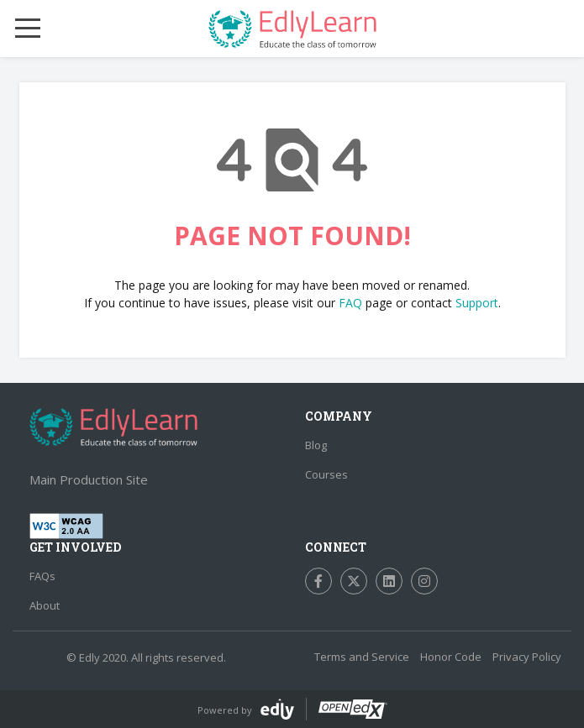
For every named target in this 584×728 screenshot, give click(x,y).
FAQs (42, 576)
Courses (326, 474)
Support (477, 303)
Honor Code (451, 657)
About (45, 605)
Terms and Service (362, 657)
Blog (316, 445)
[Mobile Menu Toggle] (28, 29)
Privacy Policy (527, 657)
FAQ (350, 303)
